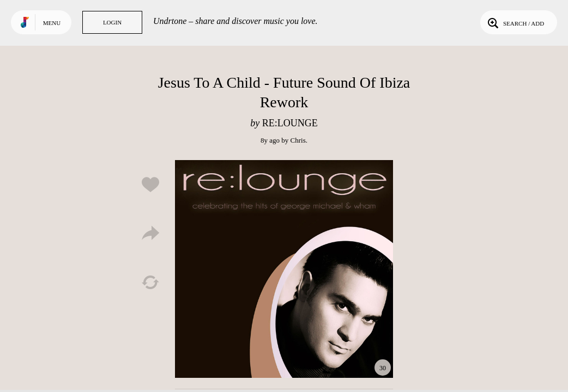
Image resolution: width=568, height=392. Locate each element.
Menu (52, 23)
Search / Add (515, 22)
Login (112, 22)
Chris (298, 140)
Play (284, 269)
